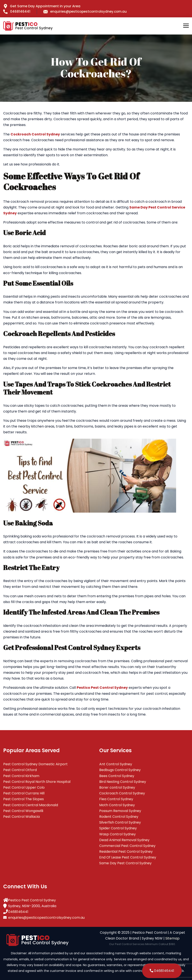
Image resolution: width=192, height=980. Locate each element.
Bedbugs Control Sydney (120, 770)
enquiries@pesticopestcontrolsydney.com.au (85, 11)
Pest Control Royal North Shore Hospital (37, 782)
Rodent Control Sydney (119, 817)
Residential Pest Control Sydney (126, 852)
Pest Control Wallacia (21, 817)
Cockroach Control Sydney (122, 793)
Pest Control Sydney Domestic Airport (35, 764)
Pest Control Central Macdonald (31, 805)
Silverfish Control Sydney (120, 822)
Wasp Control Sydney (117, 834)
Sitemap (172, 938)
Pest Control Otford (20, 770)
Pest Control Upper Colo (24, 787)
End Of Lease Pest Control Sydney (128, 857)
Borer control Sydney (117, 787)
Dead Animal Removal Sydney (124, 840)
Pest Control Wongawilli (23, 811)
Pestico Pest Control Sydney (32, 900)
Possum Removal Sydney (120, 811)
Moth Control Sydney (117, 805)
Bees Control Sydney (117, 776)
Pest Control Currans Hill (24, 793)
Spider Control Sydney (118, 828)
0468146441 (17, 11)
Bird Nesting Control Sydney (123, 782)
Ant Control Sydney (116, 764)
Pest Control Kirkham (21, 776)
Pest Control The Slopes (24, 799)
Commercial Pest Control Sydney (127, 846)
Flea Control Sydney (116, 799)
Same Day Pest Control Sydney (125, 863)
